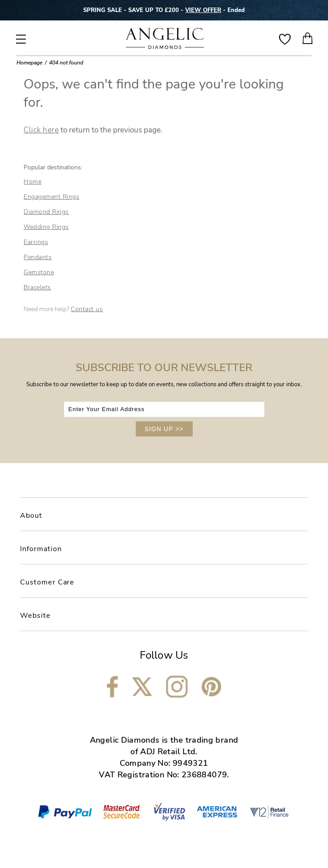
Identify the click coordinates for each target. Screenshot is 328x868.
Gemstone (39, 272)
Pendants (38, 257)
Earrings (36, 242)
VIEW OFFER (203, 10)
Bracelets (37, 287)
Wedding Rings (46, 227)
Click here (41, 130)
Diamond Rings (46, 212)
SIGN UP (164, 429)
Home (32, 182)
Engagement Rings (51, 197)
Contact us (87, 309)
